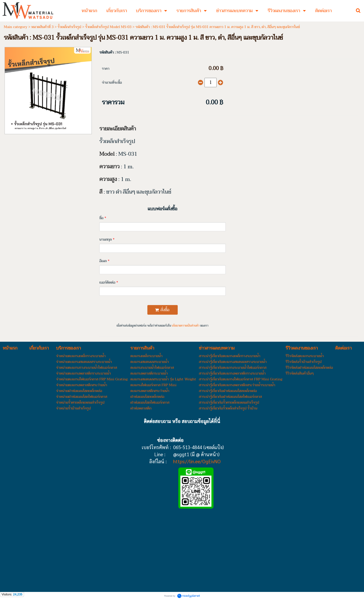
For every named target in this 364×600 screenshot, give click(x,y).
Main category (16, 27)
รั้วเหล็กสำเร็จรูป (69, 27)
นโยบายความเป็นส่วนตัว (186, 326)
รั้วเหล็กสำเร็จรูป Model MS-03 (108, 27)
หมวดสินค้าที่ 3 (42, 27)
